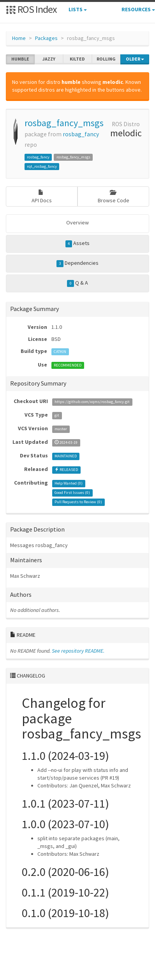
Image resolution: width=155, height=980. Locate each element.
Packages (46, 38)
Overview (77, 222)
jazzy (49, 59)
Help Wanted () (69, 483)
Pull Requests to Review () (78, 502)
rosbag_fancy (81, 134)
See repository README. (78, 651)
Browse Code (114, 197)
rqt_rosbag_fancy (42, 166)
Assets (78, 243)
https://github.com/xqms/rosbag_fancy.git (92, 402)
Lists (78, 9)
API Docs (42, 197)
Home (19, 38)
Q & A (77, 283)
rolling (106, 59)
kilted (77, 59)
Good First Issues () (72, 493)
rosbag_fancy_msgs (64, 123)
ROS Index (31, 9)
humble (20, 59)
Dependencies (77, 263)
